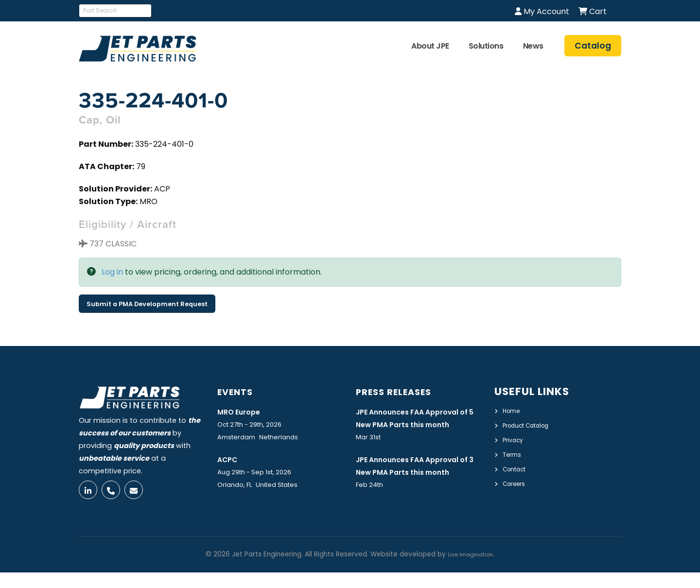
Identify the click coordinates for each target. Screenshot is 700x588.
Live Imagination (471, 570)
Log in (112, 272)
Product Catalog (532, 425)
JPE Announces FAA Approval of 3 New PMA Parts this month (418, 486)
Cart (593, 11)
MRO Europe (243, 411)
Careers (516, 481)
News (533, 46)
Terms (514, 453)
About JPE (430, 46)
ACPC (230, 459)
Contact (517, 467)
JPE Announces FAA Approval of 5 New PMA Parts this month (418, 424)
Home (513, 411)
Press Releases (401, 391)
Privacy (515, 439)
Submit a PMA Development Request (147, 304)
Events (239, 391)
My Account (542, 11)
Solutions (486, 46)
